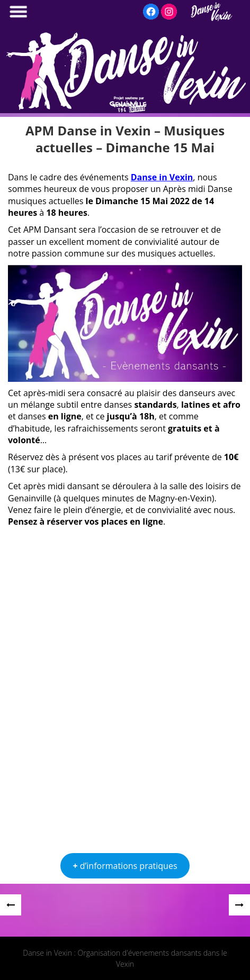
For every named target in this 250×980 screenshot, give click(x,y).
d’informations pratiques (125, 866)
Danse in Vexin (162, 177)
